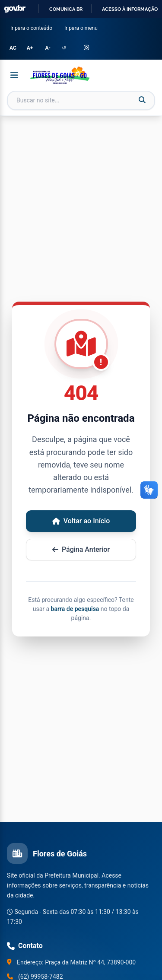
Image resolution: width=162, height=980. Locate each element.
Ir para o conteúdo (33, 27)
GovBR (15, 9)
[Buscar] (142, 100)
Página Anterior (81, 549)
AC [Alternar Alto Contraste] (13, 48)
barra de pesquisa (75, 609)
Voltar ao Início (81, 521)
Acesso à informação (130, 9)
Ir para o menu (83, 27)
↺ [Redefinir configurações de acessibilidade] (64, 48)
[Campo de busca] (81, 100)
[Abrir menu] (14, 75)
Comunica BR (66, 9)
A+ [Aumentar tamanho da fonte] (30, 48)
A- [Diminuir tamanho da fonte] (48, 48)
